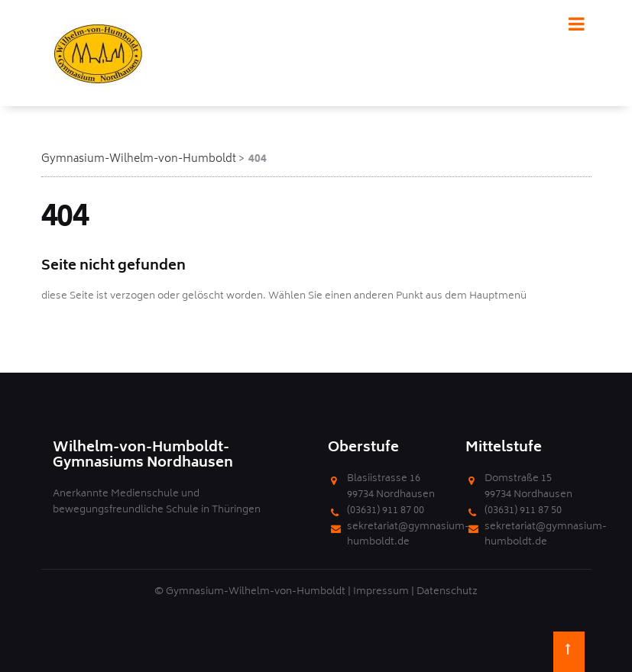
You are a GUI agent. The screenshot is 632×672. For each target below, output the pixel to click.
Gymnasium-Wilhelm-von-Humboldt (139, 159)
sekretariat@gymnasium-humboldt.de (408, 535)
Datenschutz (447, 592)
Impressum (381, 592)
